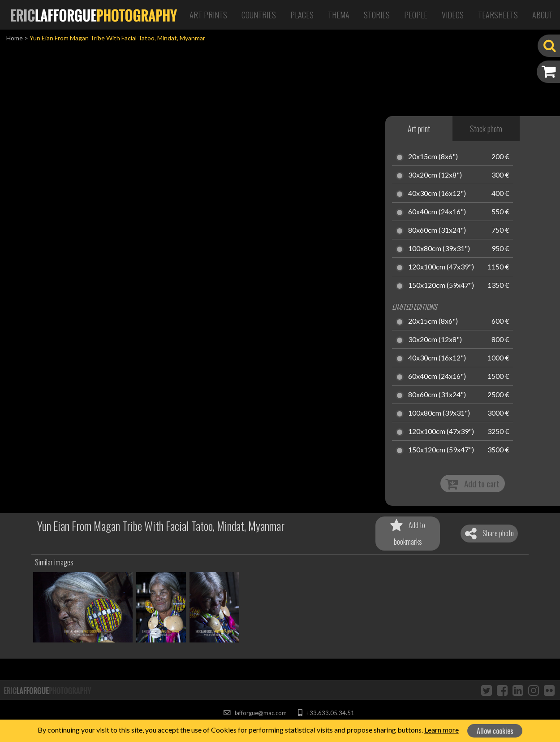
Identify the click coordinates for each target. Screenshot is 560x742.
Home (15, 38)
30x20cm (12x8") (435, 175)
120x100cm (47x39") (441, 267)
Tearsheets (498, 15)
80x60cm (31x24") (437, 230)
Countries (259, 15)
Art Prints (208, 15)
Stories (377, 15)
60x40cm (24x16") (437, 212)
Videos (453, 15)
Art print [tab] (419, 129)
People (416, 15)
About (543, 15)
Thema (339, 15)
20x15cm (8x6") (433, 157)
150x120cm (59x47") (441, 286)
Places (302, 15)
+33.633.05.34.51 (326, 713)
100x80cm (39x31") (439, 249)
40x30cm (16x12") (437, 194)
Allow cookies (495, 731)
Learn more (442, 730)
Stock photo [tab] (486, 129)
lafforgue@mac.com (255, 713)
